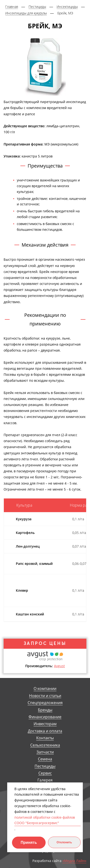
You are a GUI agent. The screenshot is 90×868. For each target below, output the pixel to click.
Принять (29, 842)
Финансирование (45, 717)
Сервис (45, 773)
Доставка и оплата (45, 731)
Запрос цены (45, 643)
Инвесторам (45, 724)
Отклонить (64, 842)
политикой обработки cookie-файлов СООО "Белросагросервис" (45, 820)
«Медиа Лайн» (74, 861)
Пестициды (45, 766)
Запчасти (45, 752)
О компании (45, 689)
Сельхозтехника (45, 745)
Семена (45, 759)
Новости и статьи (45, 696)
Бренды (45, 710)
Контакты (45, 738)
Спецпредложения (45, 703)
